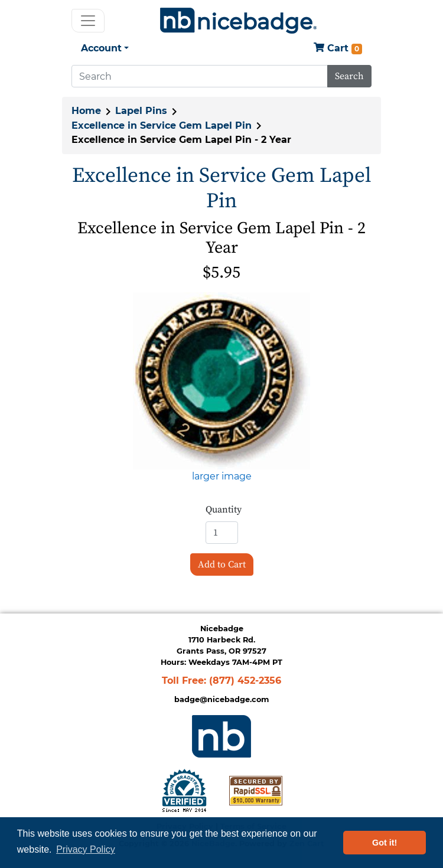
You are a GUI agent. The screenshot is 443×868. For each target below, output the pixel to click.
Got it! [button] (385, 843)
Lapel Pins (141, 111)
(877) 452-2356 (245, 681)
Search (349, 76)
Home (86, 111)
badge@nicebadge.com (221, 699)
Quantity (224, 510)
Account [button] (101, 48)
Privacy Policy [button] (86, 849)
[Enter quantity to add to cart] (222, 533)
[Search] (200, 76)
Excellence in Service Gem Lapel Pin (162, 125)
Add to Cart (222, 564)
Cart (338, 49)
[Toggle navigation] (88, 21)
